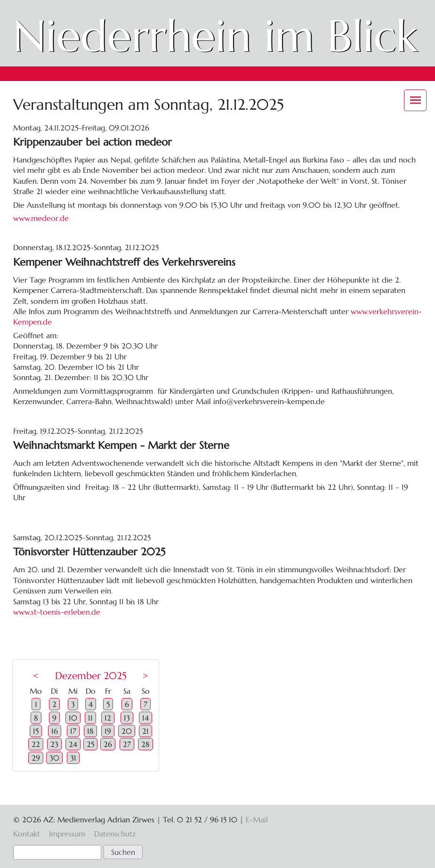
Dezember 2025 (91, 676)
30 (54, 758)
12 (108, 718)
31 (73, 758)
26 (108, 744)
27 (127, 744)
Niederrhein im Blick (215, 36)
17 (73, 731)
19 (108, 731)
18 (90, 731)
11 (90, 718)
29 (36, 758)
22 (36, 744)
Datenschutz (115, 834)
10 (73, 718)
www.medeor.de (41, 218)
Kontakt (27, 834)
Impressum (67, 834)
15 (36, 731)
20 (127, 731)
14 (145, 718)
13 (127, 718)
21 (145, 731)
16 (55, 731)
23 (54, 744)
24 (73, 744)
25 (90, 744)
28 (145, 744)
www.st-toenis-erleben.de (57, 612)
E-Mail (257, 819)
